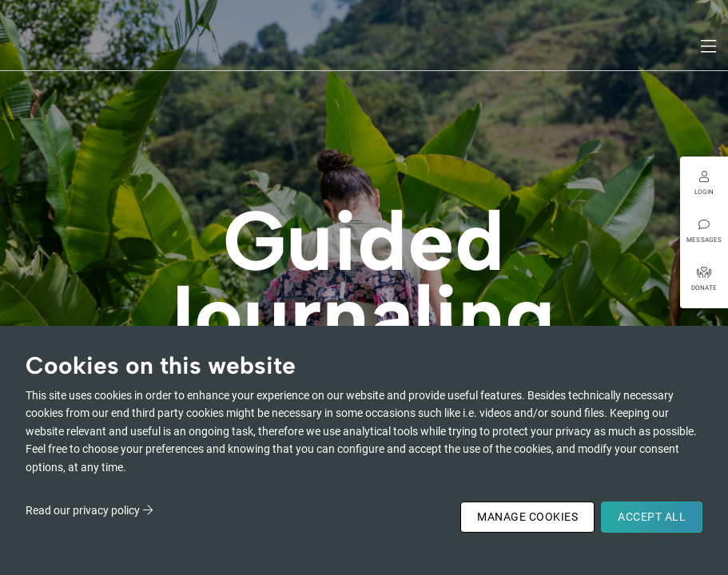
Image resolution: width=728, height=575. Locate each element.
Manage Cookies (527, 517)
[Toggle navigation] (710, 46)
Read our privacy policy (83, 510)
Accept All (652, 517)
